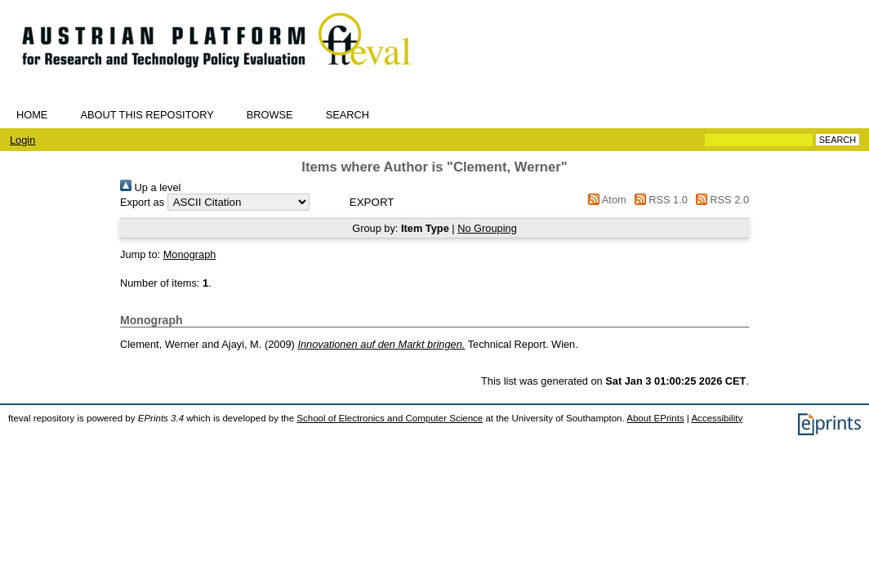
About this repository (147, 115)
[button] (372, 202)
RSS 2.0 (720, 200)
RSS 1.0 (658, 200)
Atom (605, 200)
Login (22, 140)
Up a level (150, 187)
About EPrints (655, 418)
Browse (270, 115)
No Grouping (487, 228)
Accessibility (717, 418)
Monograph (190, 254)
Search (348, 115)
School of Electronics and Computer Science (390, 418)
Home (32, 115)
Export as (142, 202)
